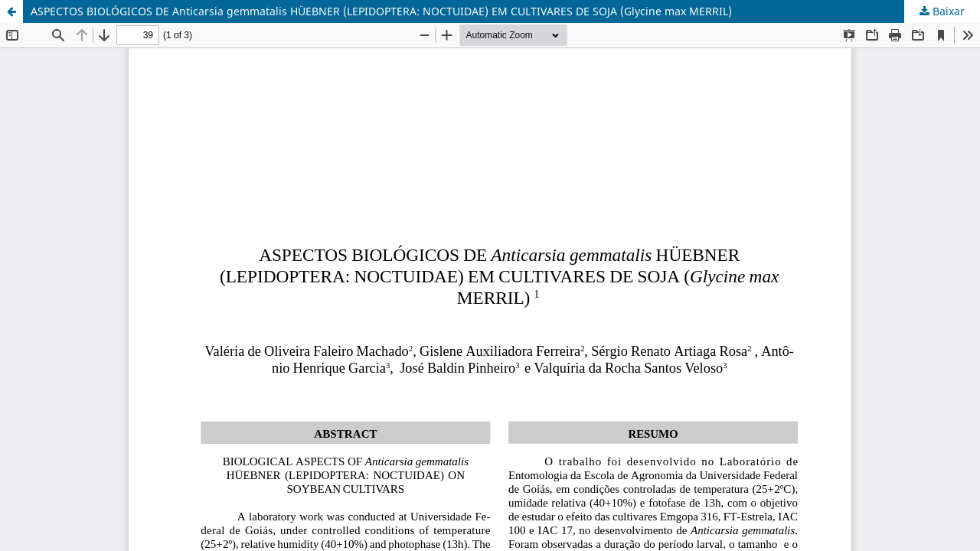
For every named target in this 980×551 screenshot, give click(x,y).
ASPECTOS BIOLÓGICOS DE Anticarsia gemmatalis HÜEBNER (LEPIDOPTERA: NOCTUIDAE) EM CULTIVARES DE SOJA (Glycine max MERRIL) (381, 11)
